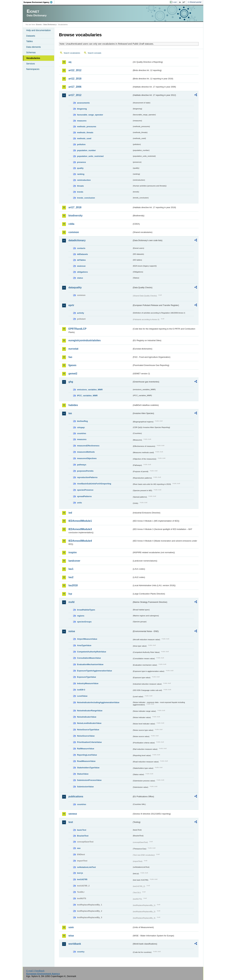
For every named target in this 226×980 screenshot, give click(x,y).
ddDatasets (82, 254)
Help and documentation (38, 30)
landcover (74, 561)
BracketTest (83, 836)
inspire (73, 552)
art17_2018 (75, 207)
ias (70, 413)
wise (71, 936)
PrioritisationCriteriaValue (89, 742)
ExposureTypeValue (87, 677)
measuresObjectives (87, 458)
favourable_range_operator (90, 115)
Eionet (39, 24)
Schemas (31, 52)
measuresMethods (86, 452)
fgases (72, 365)
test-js (80, 873)
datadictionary (77, 240)
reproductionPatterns (87, 477)
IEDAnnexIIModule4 (80, 541)
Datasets (31, 36)
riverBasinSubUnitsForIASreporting (94, 484)
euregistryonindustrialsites (85, 340)
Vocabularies (33, 58)
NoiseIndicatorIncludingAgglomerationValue (98, 702)
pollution (81, 144)
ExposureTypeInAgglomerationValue (94, 671)
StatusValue (83, 774)
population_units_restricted (90, 156)
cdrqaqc (81, 427)
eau (79, 848)
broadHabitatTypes (86, 610)
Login (175, 2)
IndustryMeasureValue (88, 683)
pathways (82, 465)
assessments (83, 103)
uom (71, 927)
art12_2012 (75, 70)
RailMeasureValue (86, 749)
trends (80, 192)
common (74, 232)
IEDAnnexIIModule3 (80, 529)
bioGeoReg (82, 421)
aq (70, 62)
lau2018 (73, 585)
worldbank (75, 944)
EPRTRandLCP (77, 329)
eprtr (71, 305)
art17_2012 (75, 95)
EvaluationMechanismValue (90, 664)
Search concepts (94, 53)
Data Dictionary (50, 24)
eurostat (73, 349)
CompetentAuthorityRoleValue (92, 652)
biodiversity (75, 216)
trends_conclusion (86, 198)
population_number (86, 150)
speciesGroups (84, 622)
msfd (71, 602)
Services (31, 64)
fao (70, 357)
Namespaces (33, 69)
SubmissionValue (85, 787)
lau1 (71, 569)
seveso (73, 814)
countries (82, 433)
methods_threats (85, 132)
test (71, 822)
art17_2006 (75, 87)
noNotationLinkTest (86, 867)
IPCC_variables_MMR (87, 396)
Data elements (34, 47)
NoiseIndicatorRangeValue (90, 711)
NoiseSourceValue (86, 736)
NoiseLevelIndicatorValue (89, 723)
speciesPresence (85, 490)
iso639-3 (81, 690)
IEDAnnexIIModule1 (80, 521)
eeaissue (81, 266)
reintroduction (84, 180)
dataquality (75, 287)
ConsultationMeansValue (89, 658)
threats (80, 186)
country (81, 952)
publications (76, 796)
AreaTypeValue (84, 645)
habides (73, 405)
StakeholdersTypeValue (88, 768)
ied (70, 513)
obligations (82, 272)
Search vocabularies (72, 53)
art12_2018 (75, 79)
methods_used (84, 138)
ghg (71, 382)
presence (81, 162)
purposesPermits (85, 471)
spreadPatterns (84, 496)
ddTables (81, 260)
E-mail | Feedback (35, 971)
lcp (70, 594)
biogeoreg (82, 109)
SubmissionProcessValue (89, 780)
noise (72, 631)
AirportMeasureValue (87, 639)
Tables (30, 41)
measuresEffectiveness (88, 446)
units (79, 503)
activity (81, 313)
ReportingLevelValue (87, 755)
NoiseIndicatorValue (87, 717)
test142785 (82, 879)
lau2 (71, 577)
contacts (81, 248)
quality (80, 168)
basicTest (82, 830)
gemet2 (73, 374)
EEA (39, 2)
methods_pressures (87, 127)
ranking (81, 174)
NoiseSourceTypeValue (88, 730)
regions (81, 616)
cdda (71, 224)
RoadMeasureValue (86, 761)
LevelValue (82, 696)
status (80, 278)
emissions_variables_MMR (90, 390)
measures (82, 121)
